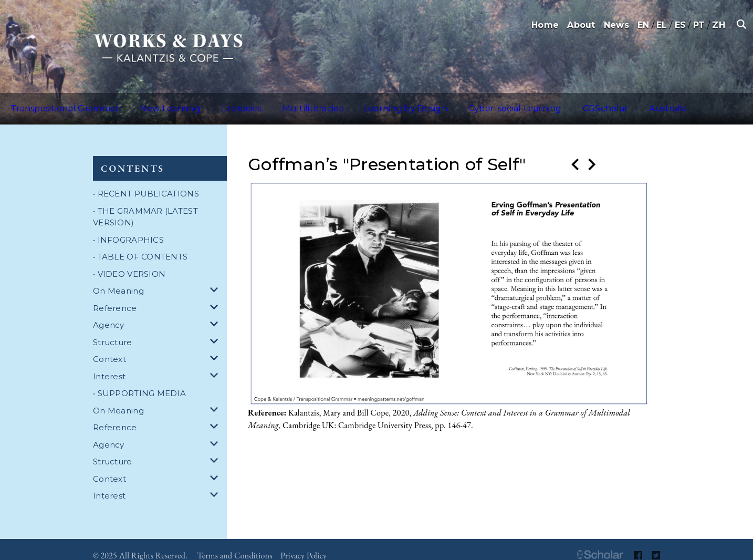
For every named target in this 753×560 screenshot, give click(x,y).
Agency (109, 312)
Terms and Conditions (235, 543)
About (581, 25)
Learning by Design (349, 102)
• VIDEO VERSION (129, 261)
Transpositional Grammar (57, 102)
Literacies (209, 102)
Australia (573, 102)
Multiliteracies (269, 102)
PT (699, 25)
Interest (109, 364)
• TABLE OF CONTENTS (140, 244)
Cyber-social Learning (446, 102)
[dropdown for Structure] (216, 330)
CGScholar (523, 102)
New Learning (149, 102)
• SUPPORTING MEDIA (139, 381)
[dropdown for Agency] (216, 313)
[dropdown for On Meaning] (216, 279)
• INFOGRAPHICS (128, 227)
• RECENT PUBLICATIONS (146, 181)
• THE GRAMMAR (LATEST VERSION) (145, 204)
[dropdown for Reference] (216, 296)
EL (662, 25)
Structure (113, 330)
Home (545, 25)
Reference (115, 295)
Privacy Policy (304, 543)
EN (644, 25)
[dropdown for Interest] (216, 364)
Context (109, 346)
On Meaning (118, 278)
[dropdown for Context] (216, 347)
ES (681, 25)
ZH (719, 25)
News (616, 25)
